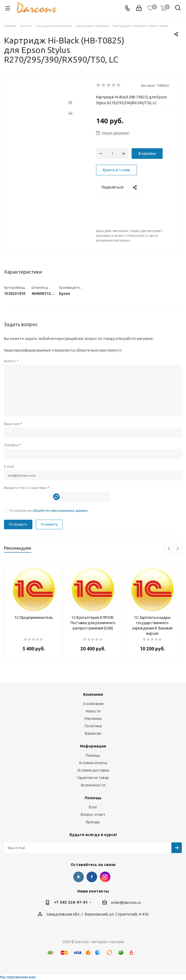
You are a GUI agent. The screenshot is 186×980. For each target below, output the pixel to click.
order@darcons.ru (126, 903)
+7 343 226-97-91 (71, 902)
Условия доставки (93, 770)
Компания (93, 694)
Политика (93, 726)
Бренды (93, 822)
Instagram (105, 877)
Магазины (93, 719)
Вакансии (93, 733)
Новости (93, 711)
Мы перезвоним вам (18, 977)
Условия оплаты (93, 763)
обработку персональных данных (60, 510)
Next (178, 549)
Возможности (93, 785)
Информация (93, 746)
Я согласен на (49, 510)
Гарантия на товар (93, 778)
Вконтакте (79, 877)
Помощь (93, 755)
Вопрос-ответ (93, 815)
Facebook (92, 877)
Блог (93, 807)
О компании (93, 704)
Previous (169, 549)
